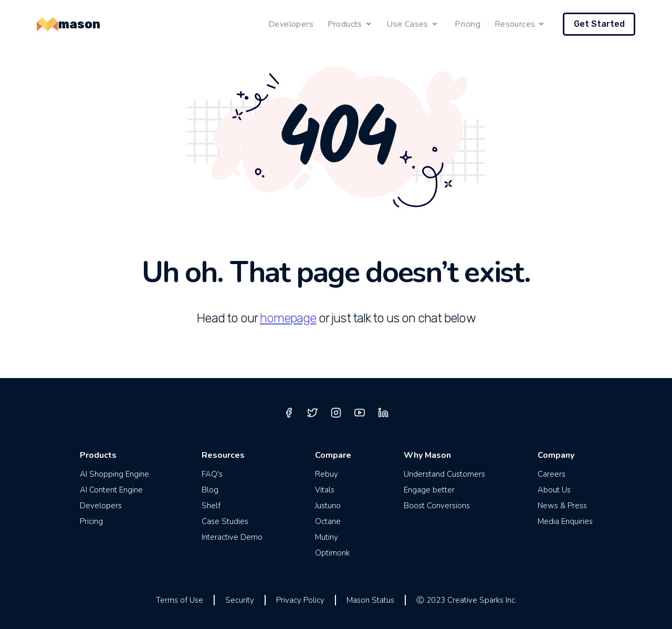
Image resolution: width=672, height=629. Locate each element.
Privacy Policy (300, 600)
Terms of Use (180, 600)
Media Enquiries (565, 521)
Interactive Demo (232, 537)
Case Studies (225, 521)
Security (240, 600)
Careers (552, 474)
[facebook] (289, 413)
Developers (291, 24)
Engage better (429, 490)
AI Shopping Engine (114, 474)
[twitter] (312, 413)
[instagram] (336, 413)
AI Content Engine (111, 490)
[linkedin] (383, 413)
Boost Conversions (437, 506)
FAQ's (212, 474)
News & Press (562, 506)
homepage (288, 318)
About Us (554, 490)
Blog (210, 490)
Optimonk (332, 553)
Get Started (599, 24)
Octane (328, 521)
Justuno (328, 506)
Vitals (325, 490)
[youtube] (360, 413)
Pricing (468, 24)
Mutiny (327, 537)
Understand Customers (444, 474)
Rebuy (327, 474)
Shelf (211, 506)
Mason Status (370, 600)
